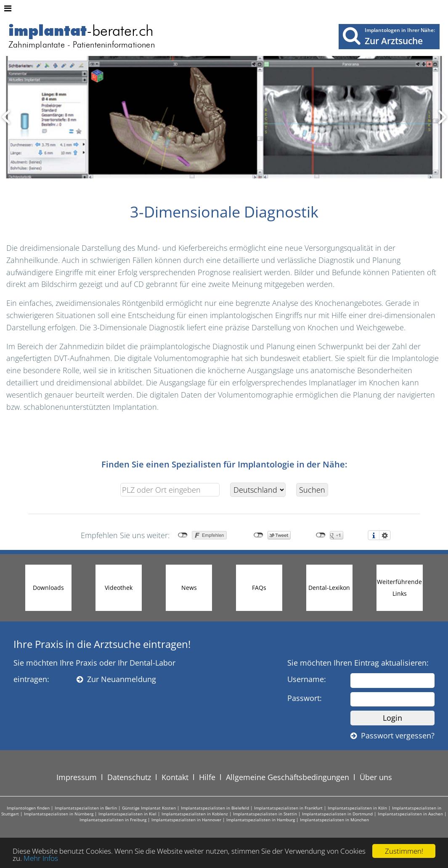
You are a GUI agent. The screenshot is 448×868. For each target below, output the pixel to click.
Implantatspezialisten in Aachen (410, 814)
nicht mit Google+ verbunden (321, 535)
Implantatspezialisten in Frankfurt (288, 808)
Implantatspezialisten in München (334, 820)
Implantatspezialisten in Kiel (127, 814)
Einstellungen (385, 535)
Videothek (119, 588)
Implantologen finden (28, 808)
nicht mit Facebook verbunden (183, 535)
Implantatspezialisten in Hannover (186, 820)
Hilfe (207, 777)
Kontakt (175, 777)
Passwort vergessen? (392, 735)
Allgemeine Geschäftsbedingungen (288, 777)
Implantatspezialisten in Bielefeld (215, 808)
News (189, 588)
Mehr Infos (41, 858)
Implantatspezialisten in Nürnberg (59, 814)
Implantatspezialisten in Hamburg (261, 820)
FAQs (259, 588)
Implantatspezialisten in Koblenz (195, 814)
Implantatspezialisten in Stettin (265, 814)
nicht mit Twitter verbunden (258, 535)
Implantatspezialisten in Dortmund (337, 814)
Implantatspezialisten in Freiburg (113, 820)
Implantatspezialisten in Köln (357, 808)
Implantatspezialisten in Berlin (86, 808)
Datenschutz (129, 777)
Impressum (77, 777)
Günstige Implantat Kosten (149, 808)
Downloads (48, 588)
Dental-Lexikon (329, 588)
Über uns (376, 777)
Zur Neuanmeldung (116, 679)
